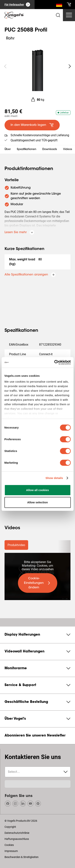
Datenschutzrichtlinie (17, 833)
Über (8, 149)
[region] (37, 66)
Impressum (11, 851)
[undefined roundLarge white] (70, 66)
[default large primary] (32, 125)
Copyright (10, 827)
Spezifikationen (27, 149)
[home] (14, 15)
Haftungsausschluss (17, 839)
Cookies (9, 845)
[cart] (69, 5)
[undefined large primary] (38, 583)
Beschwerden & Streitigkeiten (22, 857)
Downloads (50, 149)
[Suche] (59, 5)
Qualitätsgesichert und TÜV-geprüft (34, 140)
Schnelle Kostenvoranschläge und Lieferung (40, 135)
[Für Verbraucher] (17, 5)
